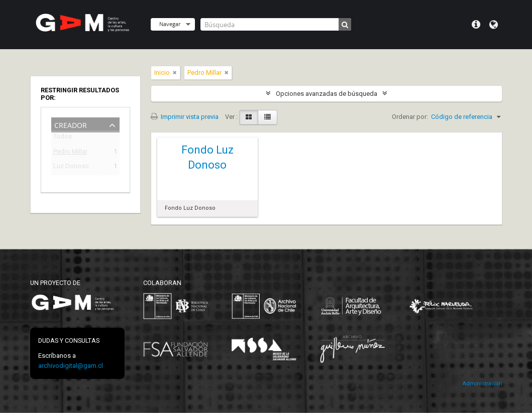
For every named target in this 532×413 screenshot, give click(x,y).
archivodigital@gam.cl (71, 366)
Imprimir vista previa (185, 117)
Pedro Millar (70, 153)
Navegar (170, 24)
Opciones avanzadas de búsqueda (327, 94)
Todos (63, 138)
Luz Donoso (71, 167)
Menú (476, 25)
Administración (482, 384)
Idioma (494, 25)
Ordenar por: (410, 117)
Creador (71, 124)
